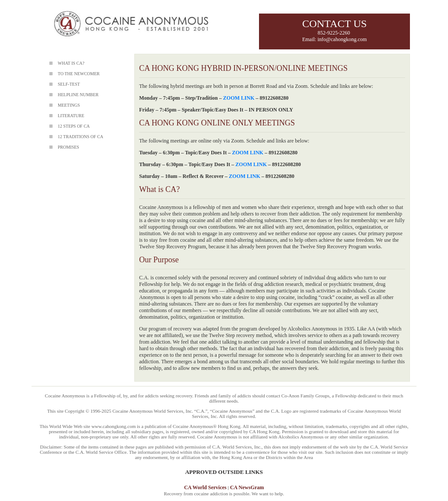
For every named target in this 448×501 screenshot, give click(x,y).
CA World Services (205, 487)
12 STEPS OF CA (74, 126)
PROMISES (68, 147)
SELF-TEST (69, 84)
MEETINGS (69, 105)
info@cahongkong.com (342, 39)
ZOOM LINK (239, 98)
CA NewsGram (247, 487)
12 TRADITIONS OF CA (80, 137)
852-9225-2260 (334, 33)
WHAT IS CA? (71, 63)
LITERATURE (71, 116)
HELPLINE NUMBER (78, 95)
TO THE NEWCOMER (79, 74)
